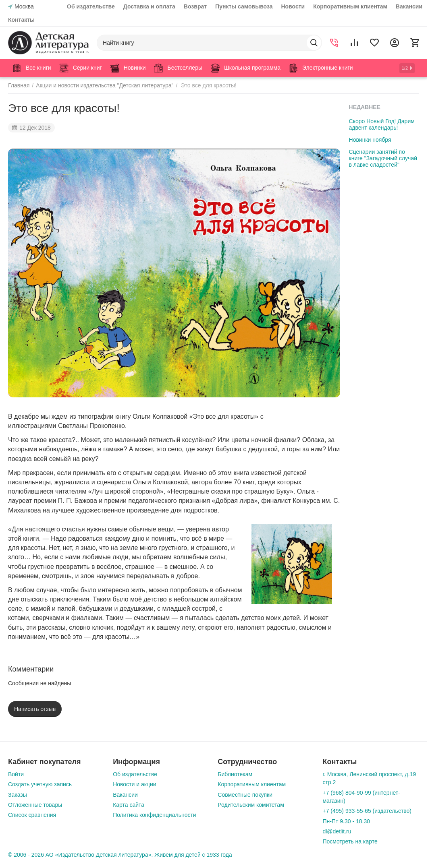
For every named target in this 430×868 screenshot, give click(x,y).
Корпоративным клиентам (350, 6)
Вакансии (409, 6)
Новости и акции (134, 784)
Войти (16, 774)
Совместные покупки (245, 795)
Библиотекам (235, 774)
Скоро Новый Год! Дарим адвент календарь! (382, 124)
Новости (293, 6)
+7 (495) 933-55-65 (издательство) (367, 811)
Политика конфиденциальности (155, 815)
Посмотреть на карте (350, 841)
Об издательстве (91, 6)
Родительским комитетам (251, 805)
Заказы (18, 795)
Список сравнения (32, 815)
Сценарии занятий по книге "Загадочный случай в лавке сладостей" (383, 158)
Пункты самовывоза (244, 6)
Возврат (195, 6)
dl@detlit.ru (337, 831)
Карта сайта (129, 805)
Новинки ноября (370, 140)
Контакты (21, 20)
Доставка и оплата (149, 6)
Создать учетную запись (40, 784)
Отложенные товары (35, 805)
